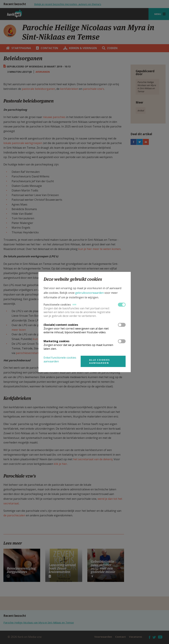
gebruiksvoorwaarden (89, 293)
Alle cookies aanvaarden (100, 361)
